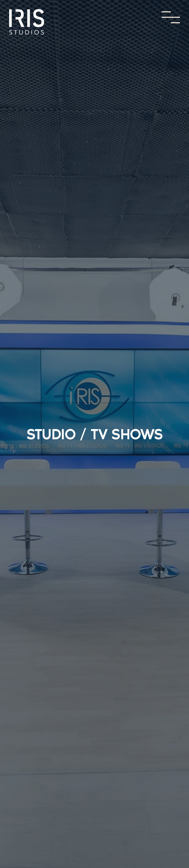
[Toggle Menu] (171, 17)
